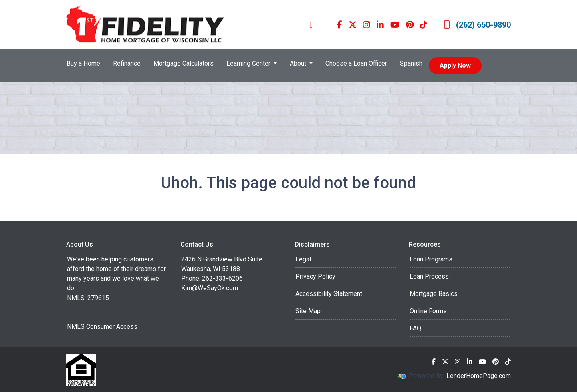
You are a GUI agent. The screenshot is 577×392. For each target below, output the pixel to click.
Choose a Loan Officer (356, 63)
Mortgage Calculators (184, 63)
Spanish (411, 63)
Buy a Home (83, 63)
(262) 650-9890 (477, 25)
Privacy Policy (315, 276)
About (299, 63)
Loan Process (429, 276)
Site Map (308, 311)
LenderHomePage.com (479, 376)
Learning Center (249, 63)
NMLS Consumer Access (102, 327)
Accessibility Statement (329, 294)
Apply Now (455, 65)
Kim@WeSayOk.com (210, 288)
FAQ (415, 328)
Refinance (127, 63)
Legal (303, 259)
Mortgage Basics (434, 294)
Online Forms (428, 311)
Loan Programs (431, 259)
